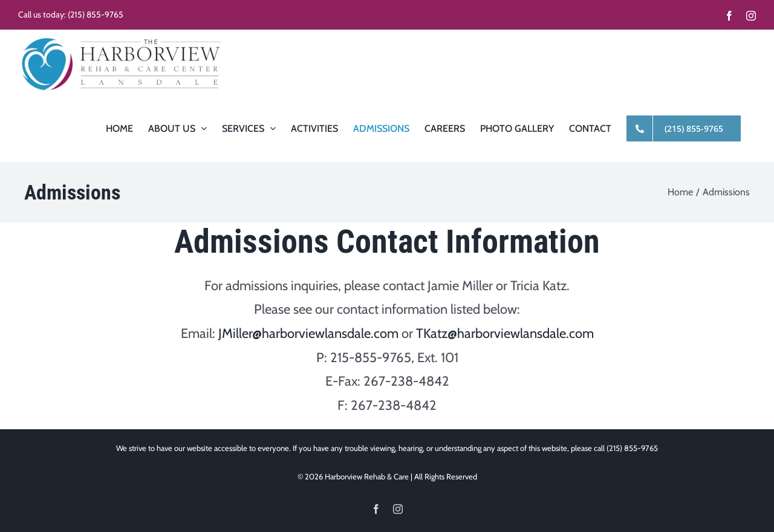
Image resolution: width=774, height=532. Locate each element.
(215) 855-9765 (96, 15)
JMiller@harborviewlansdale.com (308, 333)
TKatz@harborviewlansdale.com (505, 333)
